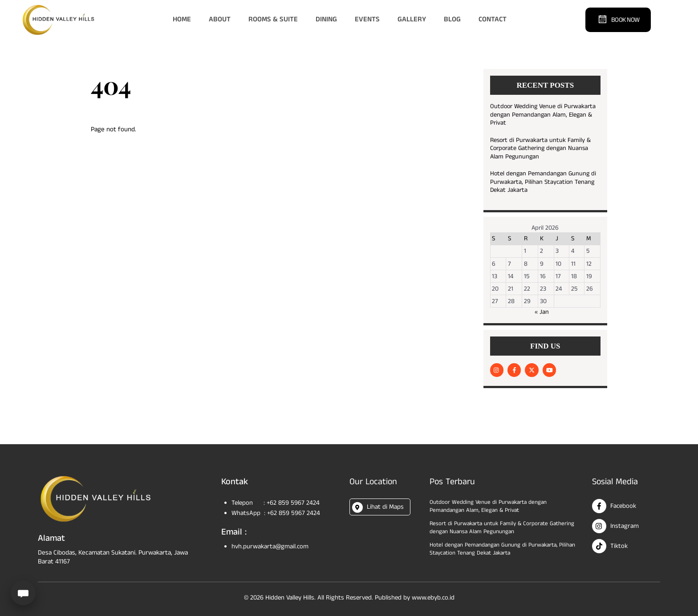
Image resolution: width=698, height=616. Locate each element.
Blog (452, 19)
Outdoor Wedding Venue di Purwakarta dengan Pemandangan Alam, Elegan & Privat (543, 115)
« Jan (542, 312)
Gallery (412, 19)
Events (367, 19)
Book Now (619, 19)
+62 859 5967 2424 (295, 502)
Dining (326, 19)
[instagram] (497, 370)
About (220, 19)
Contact (493, 19)
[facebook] (514, 370)
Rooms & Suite (273, 19)
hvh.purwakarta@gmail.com (271, 546)
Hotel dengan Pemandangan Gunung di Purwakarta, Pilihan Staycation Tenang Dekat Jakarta (543, 182)
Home (182, 19)
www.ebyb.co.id (434, 596)
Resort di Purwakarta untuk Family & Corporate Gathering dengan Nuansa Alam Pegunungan (540, 149)
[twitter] (532, 370)
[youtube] (549, 370)
